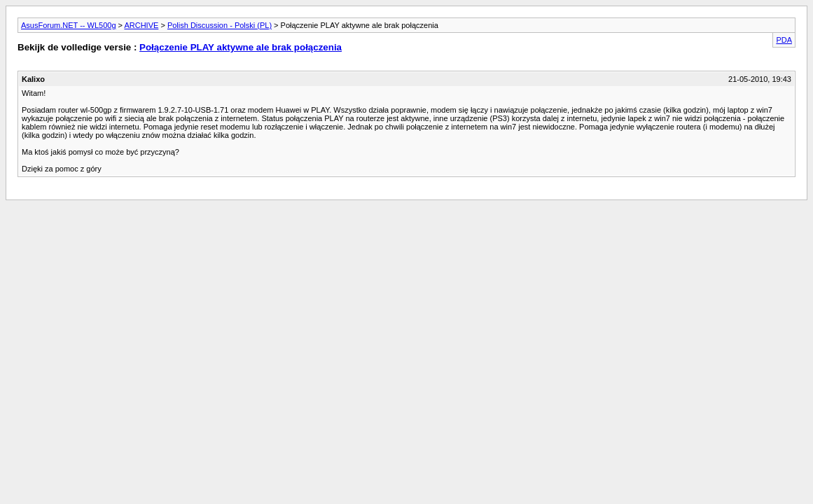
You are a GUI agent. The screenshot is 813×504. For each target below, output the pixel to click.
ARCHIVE (141, 25)
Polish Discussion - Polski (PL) (220, 25)
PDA (784, 40)
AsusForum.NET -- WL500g (69, 25)
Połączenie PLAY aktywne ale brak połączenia (241, 47)
